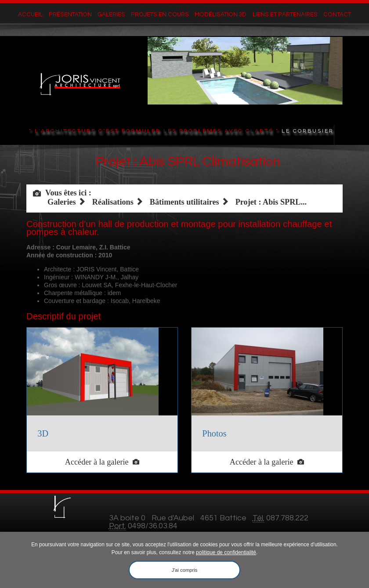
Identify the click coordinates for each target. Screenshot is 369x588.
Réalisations (113, 202)
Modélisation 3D (219, 15)
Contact (329, 15)
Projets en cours (162, 15)
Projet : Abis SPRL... (271, 202)
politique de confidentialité (226, 552)
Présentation (76, 15)
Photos (214, 433)
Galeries (115, 15)
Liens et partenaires (280, 15)
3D (43, 433)
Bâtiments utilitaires (184, 202)
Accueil (39, 15)
